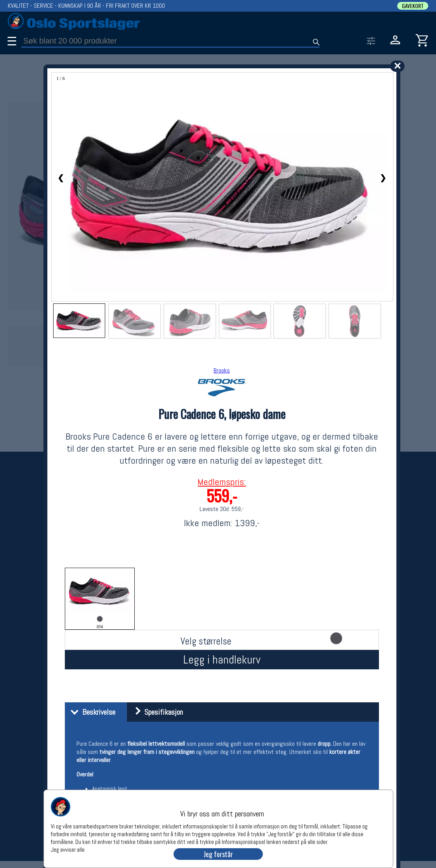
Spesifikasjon (156, 712)
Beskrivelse (91, 712)
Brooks (222, 370)
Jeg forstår (218, 854)
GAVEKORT (413, 6)
